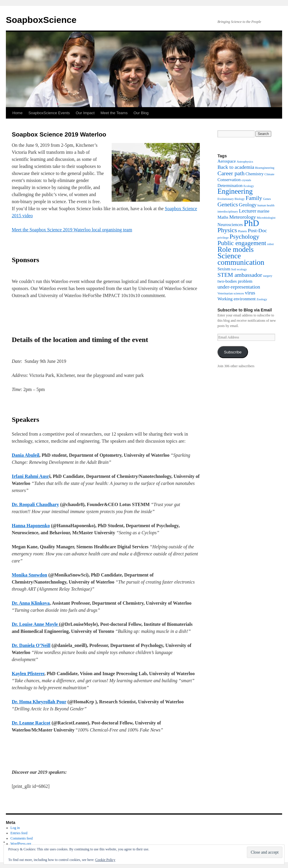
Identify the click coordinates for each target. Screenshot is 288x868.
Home (17, 113)
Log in (15, 828)
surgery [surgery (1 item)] (268, 276)
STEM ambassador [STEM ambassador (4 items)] (240, 275)
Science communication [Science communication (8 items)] (241, 259)
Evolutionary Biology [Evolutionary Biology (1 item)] (231, 199)
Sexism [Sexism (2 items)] (224, 269)
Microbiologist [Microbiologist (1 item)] (266, 218)
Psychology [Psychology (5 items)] (244, 237)
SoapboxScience (41, 20)
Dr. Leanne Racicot (31, 723)
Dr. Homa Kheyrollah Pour (39, 702)
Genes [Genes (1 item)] (267, 199)
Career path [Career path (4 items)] (231, 173)
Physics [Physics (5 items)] (227, 230)
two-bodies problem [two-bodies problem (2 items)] (235, 281)
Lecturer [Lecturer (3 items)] (248, 211)
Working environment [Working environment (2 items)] (237, 299)
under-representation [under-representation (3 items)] (239, 287)
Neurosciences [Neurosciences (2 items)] (230, 225)
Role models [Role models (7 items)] (236, 249)
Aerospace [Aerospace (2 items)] (227, 161)
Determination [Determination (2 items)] (230, 186)
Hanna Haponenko (31, 526)
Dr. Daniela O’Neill (31, 645)
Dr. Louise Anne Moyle (35, 624)
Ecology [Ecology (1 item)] (249, 186)
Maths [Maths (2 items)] (223, 217)
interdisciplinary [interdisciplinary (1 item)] (228, 211)
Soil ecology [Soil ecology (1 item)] (239, 269)
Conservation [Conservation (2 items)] (229, 180)
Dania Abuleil (26, 455)
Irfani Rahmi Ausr (30, 476)
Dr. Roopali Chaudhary (35, 504)
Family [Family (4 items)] (254, 198)
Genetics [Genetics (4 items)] (228, 204)
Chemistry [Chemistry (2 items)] (254, 174)
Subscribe (233, 352)
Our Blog (141, 113)
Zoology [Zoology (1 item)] (262, 299)
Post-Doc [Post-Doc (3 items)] (257, 230)
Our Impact (85, 113)
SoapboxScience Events (49, 113)
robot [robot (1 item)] (271, 244)
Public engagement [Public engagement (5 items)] (242, 243)
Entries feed (19, 833)
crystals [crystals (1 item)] (246, 180)
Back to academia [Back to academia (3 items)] (236, 167)
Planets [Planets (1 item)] (242, 231)
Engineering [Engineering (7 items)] (235, 191)
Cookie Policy (105, 860)
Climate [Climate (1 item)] (269, 174)
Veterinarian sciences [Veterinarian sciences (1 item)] (231, 293)
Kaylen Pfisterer (28, 674)
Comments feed (22, 838)
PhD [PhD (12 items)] (251, 223)
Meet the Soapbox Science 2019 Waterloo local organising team (72, 230)
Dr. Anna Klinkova (31, 603)
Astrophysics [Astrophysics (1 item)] (245, 162)
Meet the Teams (114, 113)
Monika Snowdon (30, 575)
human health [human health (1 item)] (266, 205)
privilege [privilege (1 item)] (223, 238)
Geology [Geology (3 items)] (248, 205)
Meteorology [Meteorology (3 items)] (243, 217)
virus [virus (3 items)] (250, 293)
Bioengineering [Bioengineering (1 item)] (265, 168)
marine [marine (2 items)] (263, 211)
